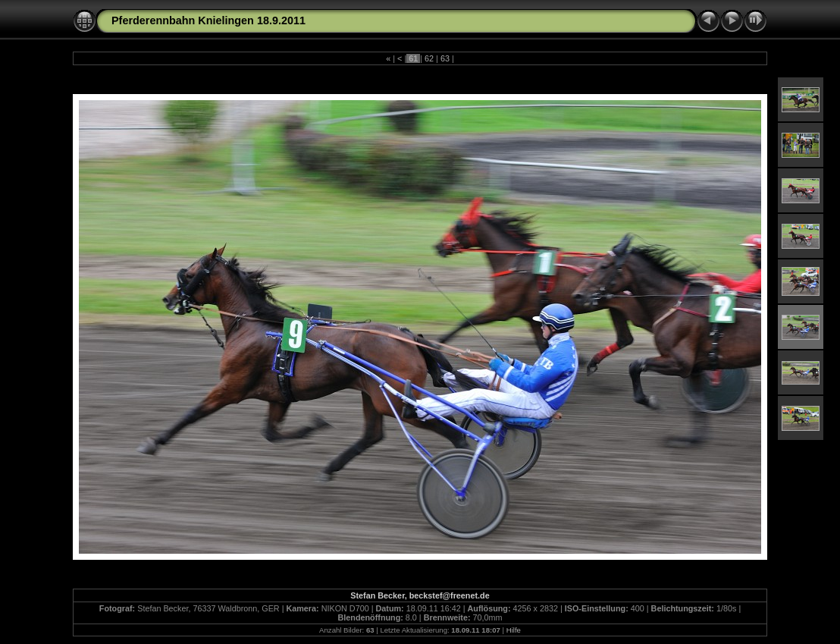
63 (445, 58)
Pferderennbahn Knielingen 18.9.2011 (208, 20)
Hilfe (514, 630)
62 (429, 58)
